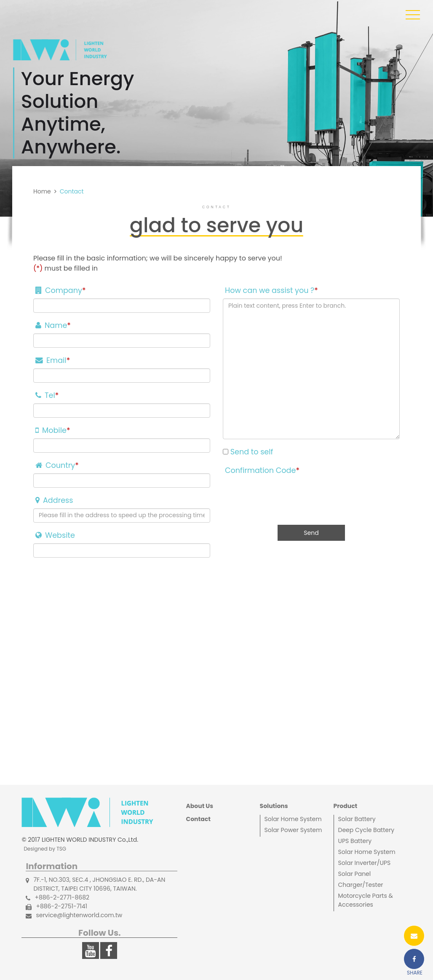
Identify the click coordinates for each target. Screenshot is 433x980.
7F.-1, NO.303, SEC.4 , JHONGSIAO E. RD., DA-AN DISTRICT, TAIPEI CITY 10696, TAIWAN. (95, 884)
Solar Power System (293, 830)
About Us (199, 806)
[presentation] (287, 495)
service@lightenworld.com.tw (74, 915)
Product (346, 806)
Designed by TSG (45, 849)
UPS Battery (355, 841)
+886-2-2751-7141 (56, 906)
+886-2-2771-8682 (57, 898)
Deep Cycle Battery (366, 830)
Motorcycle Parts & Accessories (366, 900)
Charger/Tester (361, 885)
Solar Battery (357, 819)
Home (42, 191)
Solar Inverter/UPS (365, 863)
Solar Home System (293, 819)
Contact (198, 819)
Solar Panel (355, 874)
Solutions (274, 806)
